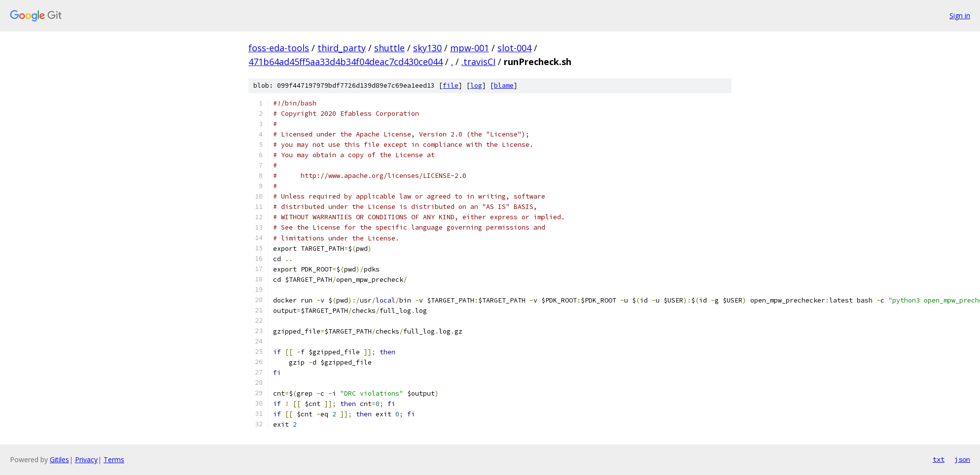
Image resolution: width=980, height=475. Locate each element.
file (451, 85)
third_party (342, 48)
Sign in (960, 16)
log (476, 85)
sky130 (427, 48)
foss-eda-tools (279, 48)
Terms (114, 459)
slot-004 (514, 48)
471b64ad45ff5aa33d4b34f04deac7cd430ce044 (346, 62)
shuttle (389, 48)
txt (939, 459)
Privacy (86, 459)
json (962, 459)
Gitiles (59, 459)
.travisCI (478, 62)
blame (504, 85)
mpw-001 (470, 48)
